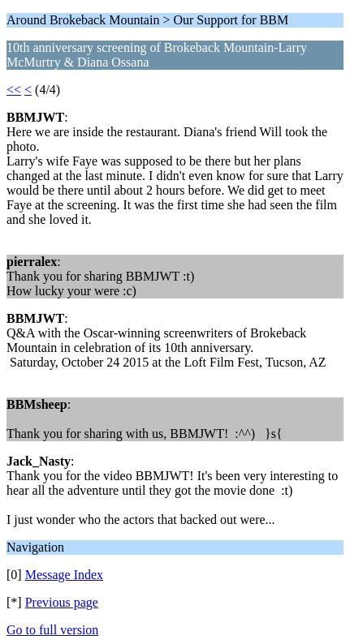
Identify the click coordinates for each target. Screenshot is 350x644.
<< (14, 90)
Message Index (64, 575)
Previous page (62, 602)
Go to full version (52, 630)
